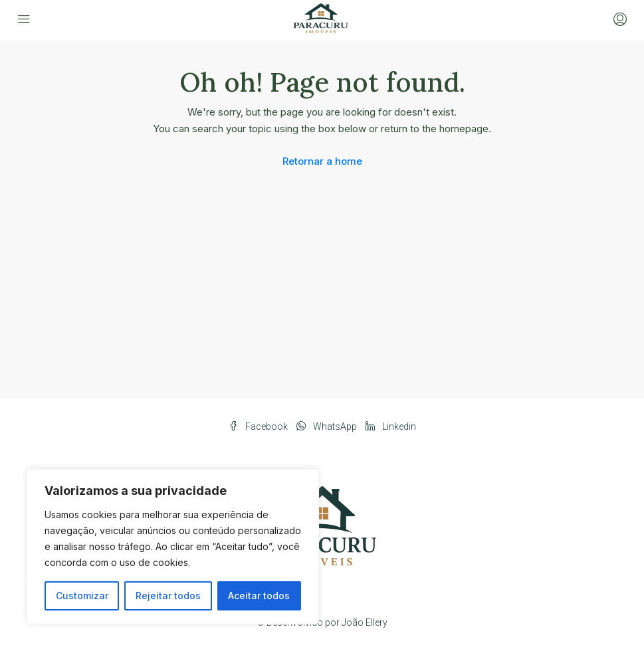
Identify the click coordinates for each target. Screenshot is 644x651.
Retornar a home (322, 161)
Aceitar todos (259, 596)
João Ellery (365, 622)
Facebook (259, 426)
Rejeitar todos (168, 596)
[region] (173, 547)
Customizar (82, 596)
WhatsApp (328, 426)
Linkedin (391, 426)
